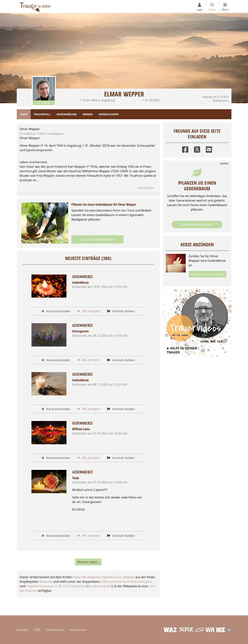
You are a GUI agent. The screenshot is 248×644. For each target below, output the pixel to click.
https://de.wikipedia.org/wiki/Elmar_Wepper (103, 577)
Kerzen (88, 114)
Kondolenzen (109, 114)
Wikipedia (46, 582)
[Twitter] (197, 149)
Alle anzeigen (89, 311)
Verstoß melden (121, 311)
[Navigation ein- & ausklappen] (225, 6)
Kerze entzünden (56, 311)
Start (24, 114)
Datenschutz (55, 630)
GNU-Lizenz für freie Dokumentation (127, 582)
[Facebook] (185, 149)
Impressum (78, 630)
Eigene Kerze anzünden (208, 274)
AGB (37, 630)
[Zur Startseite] (35, 6)
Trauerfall (42, 114)
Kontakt (23, 630)
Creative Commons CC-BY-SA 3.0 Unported (56, 586)
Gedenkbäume (67, 114)
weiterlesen (146, 188)
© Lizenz (44, 103)
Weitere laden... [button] (88, 562)
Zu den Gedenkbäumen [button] (97, 239)
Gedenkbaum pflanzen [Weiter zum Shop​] (197, 225)
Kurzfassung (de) (100, 586)
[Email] (209, 149)
